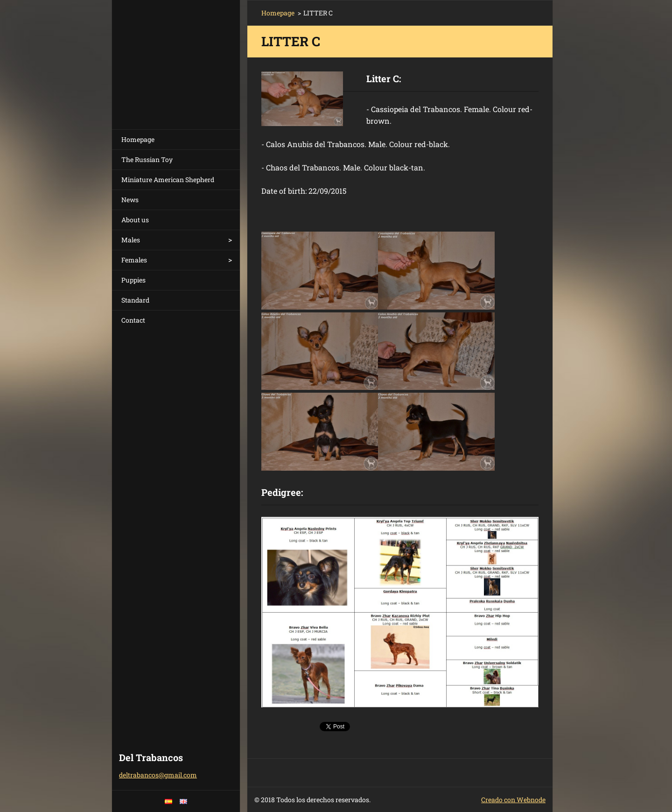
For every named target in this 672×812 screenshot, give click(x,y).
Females (134, 260)
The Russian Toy (147, 159)
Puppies (133, 280)
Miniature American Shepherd (168, 180)
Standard (135, 300)
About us (135, 220)
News (130, 200)
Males (131, 240)
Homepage (138, 139)
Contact (133, 320)
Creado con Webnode (513, 800)
